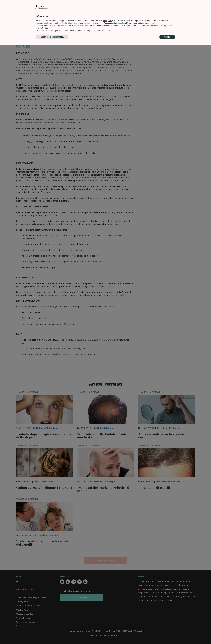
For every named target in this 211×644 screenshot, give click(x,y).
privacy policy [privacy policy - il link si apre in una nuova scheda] (108, 620)
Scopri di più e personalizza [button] (52, 636)
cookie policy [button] (151, 623)
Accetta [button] (167, 636)
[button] (174, 606)
